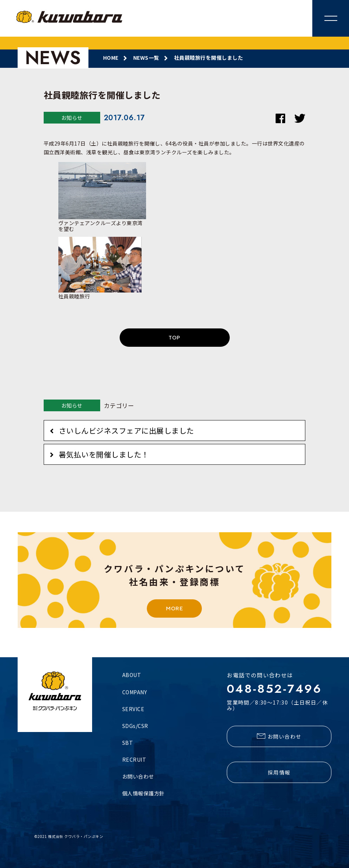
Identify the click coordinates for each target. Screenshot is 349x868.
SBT (128, 743)
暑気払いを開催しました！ (104, 454)
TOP (174, 338)
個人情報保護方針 (143, 793)
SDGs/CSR (135, 726)
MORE (174, 608)
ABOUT (132, 675)
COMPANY (135, 692)
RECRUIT (134, 759)
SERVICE (133, 709)
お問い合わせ (138, 776)
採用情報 (279, 772)
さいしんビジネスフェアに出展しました (126, 431)
